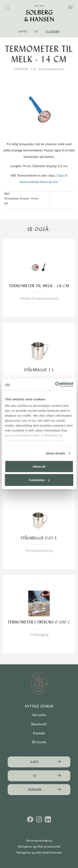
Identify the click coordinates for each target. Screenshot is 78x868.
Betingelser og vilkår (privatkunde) (39, 847)
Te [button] (36, 32)
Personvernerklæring (39, 841)
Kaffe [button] (23, 32)
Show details (56, 453)
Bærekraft (39, 724)
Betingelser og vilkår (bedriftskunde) (39, 853)
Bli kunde (39, 742)
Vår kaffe (39, 715)
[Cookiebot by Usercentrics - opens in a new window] (56, 385)
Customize (39, 480)
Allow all (39, 466)
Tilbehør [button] (53, 32)
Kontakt (39, 733)
